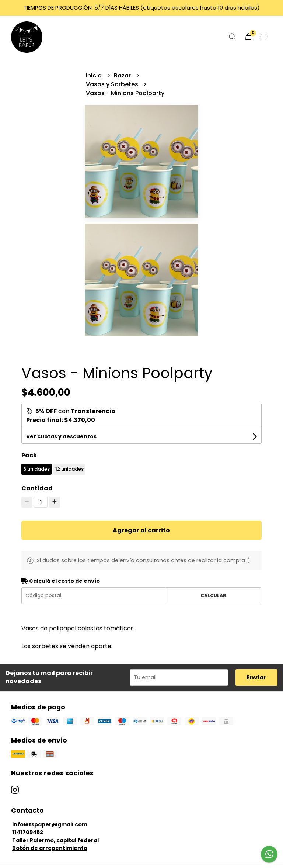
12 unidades (69, 469)
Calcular (213, 596)
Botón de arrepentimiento (50, 848)
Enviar (256, 677)
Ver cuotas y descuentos (61, 436)
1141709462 (28, 832)
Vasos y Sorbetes (113, 84)
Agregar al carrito (141, 530)
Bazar (123, 75)
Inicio (95, 75)
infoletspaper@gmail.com (50, 824)
